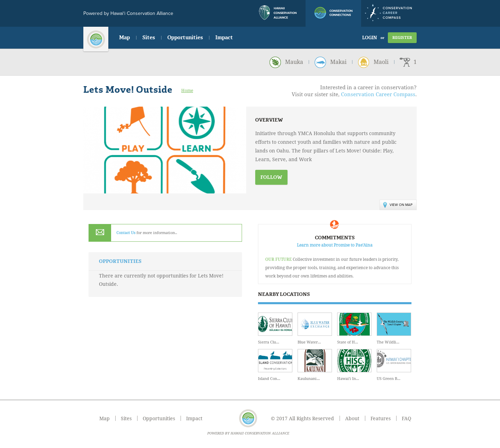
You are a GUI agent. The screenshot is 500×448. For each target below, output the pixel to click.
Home (187, 91)
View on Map (398, 205)
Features (381, 418)
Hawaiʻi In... (354, 365)
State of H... (354, 329)
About (352, 418)
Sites (149, 38)
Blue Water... (315, 329)
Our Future (278, 259)
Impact (224, 38)
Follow (271, 177)
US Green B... (394, 365)
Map (124, 38)
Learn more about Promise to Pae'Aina (335, 245)
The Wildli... (394, 329)
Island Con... (275, 365)
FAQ (406, 418)
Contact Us (126, 233)
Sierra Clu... (275, 329)
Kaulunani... (315, 365)
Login (370, 38)
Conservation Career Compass (378, 94)
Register (402, 38)
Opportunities (185, 38)
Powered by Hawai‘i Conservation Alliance (128, 13)
